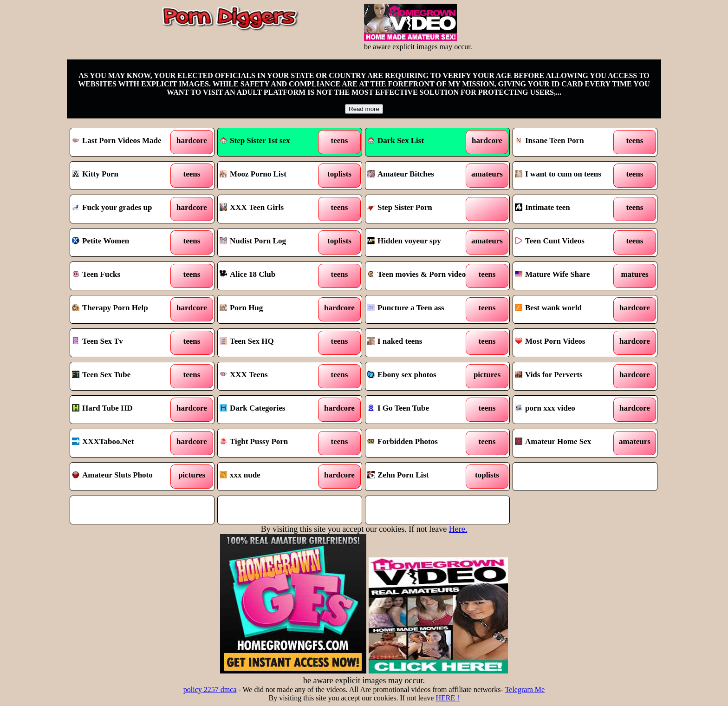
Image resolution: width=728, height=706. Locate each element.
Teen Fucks (96, 274)
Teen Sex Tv (97, 341)
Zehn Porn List (398, 475)
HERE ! (447, 698)
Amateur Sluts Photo (112, 475)
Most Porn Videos (550, 341)
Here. (458, 529)
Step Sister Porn (400, 207)
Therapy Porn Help (110, 308)
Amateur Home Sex (553, 441)
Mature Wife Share (552, 274)
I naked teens (395, 341)
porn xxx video (545, 408)
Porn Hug (241, 308)
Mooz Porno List (253, 174)
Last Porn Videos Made (117, 141)
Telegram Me (525, 690)
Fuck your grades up (112, 207)
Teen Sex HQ (247, 341)
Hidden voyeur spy (404, 241)
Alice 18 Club (247, 274)
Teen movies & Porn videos (418, 274)
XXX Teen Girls (252, 207)
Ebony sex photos (402, 375)
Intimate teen (543, 207)
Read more (364, 109)
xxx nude (240, 475)
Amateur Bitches (401, 174)
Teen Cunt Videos (550, 241)
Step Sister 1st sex (255, 141)
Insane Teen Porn (549, 141)
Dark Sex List (396, 141)
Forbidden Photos (403, 441)
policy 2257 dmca (210, 690)
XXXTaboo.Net (103, 441)
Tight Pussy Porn (254, 441)
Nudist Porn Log (253, 241)
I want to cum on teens (558, 174)
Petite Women (101, 241)
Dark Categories (252, 408)
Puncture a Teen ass (406, 308)
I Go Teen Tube (398, 408)
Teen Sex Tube (101, 375)
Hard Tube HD (102, 408)
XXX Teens (244, 375)
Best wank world (548, 308)
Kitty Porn (95, 174)
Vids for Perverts (549, 375)
